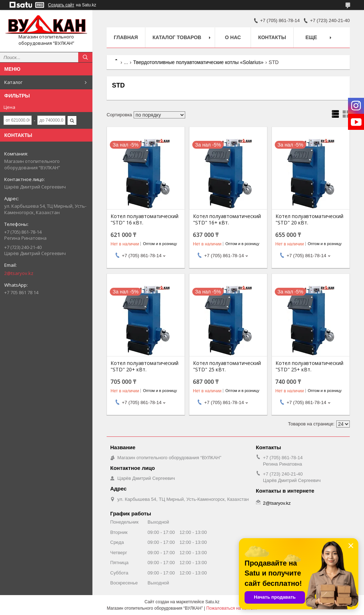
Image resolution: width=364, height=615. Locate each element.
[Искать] (85, 57)
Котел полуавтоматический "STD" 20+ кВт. (144, 366)
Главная (126, 37)
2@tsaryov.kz (19, 273)
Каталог (13, 82)
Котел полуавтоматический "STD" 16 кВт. (144, 219)
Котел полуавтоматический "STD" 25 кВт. (227, 366)
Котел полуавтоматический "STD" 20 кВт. (309, 219)
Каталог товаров (177, 37)
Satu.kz (212, 602)
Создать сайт (61, 5)
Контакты (272, 37)
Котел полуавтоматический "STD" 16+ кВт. (227, 219)
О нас (233, 37)
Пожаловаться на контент (232, 608)
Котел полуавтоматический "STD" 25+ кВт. (309, 366)
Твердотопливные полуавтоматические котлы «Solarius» (199, 62)
